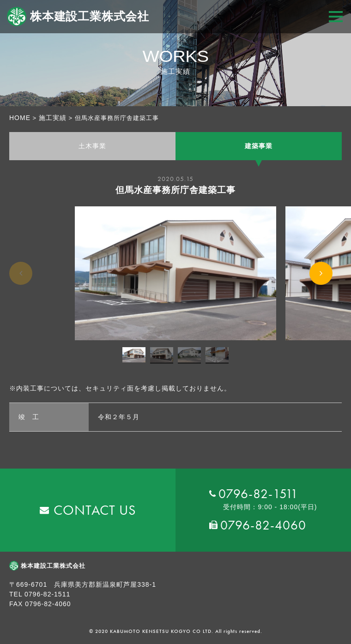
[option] (175, 274)
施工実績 (53, 118)
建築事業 (259, 146)
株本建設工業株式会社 (78, 17)
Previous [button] (21, 283)
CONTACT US (95, 510)
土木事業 (92, 146)
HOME (20, 118)
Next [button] (321, 285)
